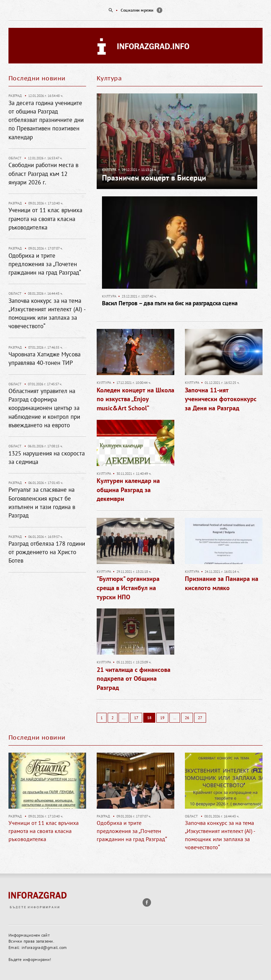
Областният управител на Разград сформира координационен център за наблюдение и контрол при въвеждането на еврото (44, 408)
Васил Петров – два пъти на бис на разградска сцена (170, 303)
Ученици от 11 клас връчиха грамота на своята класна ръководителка (45, 219)
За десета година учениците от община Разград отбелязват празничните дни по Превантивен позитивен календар (46, 120)
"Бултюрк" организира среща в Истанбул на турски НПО (128, 588)
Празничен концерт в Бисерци (154, 178)
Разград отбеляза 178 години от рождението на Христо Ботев (47, 552)
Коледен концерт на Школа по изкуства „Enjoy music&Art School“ (135, 399)
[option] (135, 10)
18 (149, 718)
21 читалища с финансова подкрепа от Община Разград (134, 679)
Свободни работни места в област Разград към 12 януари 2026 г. (43, 174)
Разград (15, 96)
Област (15, 158)
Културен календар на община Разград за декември (128, 490)
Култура (109, 170)
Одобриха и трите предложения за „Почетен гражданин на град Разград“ (45, 264)
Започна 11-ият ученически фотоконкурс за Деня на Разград (221, 399)
